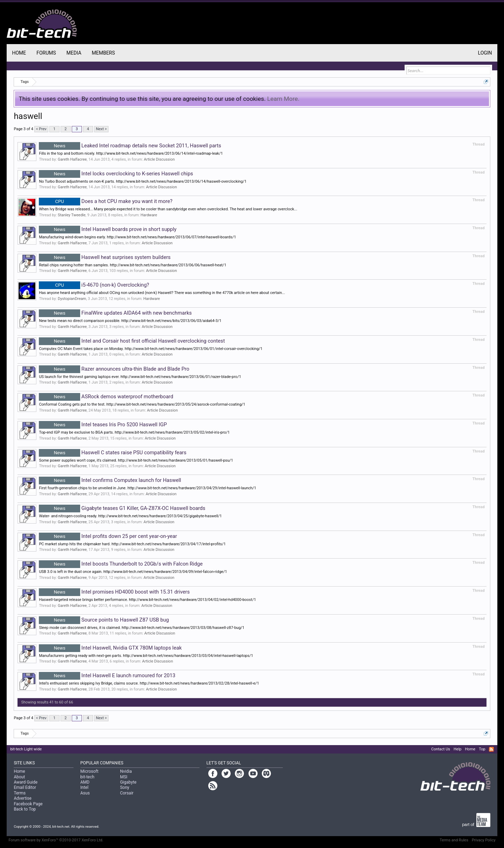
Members (103, 53)
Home (19, 53)
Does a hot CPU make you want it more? (106, 201)
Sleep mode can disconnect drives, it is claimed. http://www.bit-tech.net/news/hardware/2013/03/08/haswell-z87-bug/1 (142, 628)
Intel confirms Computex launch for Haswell (110, 480)
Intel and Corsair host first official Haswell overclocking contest (132, 341)
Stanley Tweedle (72, 215)
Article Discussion (159, 159)
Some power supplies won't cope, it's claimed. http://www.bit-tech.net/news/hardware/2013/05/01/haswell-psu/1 (136, 460)
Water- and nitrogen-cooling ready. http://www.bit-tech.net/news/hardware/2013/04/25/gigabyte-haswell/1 (130, 516)
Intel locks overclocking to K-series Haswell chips (116, 174)
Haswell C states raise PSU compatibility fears (113, 453)
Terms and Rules (454, 840)
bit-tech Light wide (26, 749)
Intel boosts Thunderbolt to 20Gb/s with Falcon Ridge (121, 564)
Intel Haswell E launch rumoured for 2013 (107, 675)
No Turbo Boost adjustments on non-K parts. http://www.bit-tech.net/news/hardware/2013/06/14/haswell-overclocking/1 (143, 181)
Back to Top (25, 809)
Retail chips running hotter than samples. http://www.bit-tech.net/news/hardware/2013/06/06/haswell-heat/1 (132, 265)
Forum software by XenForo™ (56, 840)
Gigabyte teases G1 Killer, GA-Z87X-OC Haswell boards (122, 508)
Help (458, 749)
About (19, 777)
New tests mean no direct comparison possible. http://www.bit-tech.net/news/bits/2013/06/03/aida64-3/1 (130, 321)
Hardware (149, 215)
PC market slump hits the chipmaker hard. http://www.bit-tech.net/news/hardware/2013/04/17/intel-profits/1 (132, 544)
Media (74, 53)
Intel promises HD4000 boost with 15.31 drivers (114, 592)
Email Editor (25, 787)
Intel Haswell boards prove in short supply (108, 229)
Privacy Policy (484, 840)
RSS (491, 749)
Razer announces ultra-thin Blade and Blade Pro (114, 369)
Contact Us (441, 749)
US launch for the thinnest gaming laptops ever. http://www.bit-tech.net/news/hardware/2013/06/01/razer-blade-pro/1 (140, 377)
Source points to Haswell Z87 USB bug (104, 620)
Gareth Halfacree (72, 159)
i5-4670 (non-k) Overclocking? (94, 285)
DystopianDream (72, 299)
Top (482, 749)
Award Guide (26, 782)
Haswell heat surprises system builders (105, 257)
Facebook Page (28, 804)
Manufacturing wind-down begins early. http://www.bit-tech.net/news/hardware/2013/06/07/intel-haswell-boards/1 (137, 237)
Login (485, 53)
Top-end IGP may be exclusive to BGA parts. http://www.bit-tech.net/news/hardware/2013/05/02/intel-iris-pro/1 (134, 432)
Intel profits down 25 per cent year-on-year (108, 536)
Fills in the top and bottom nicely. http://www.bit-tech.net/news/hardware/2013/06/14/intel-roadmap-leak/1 (131, 153)
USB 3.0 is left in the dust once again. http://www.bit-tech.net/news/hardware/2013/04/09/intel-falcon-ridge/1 (133, 572)
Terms (20, 793)
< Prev (41, 129)
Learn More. (283, 99)
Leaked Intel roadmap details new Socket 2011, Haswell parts (130, 146)
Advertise (22, 798)
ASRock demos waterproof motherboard (106, 397)
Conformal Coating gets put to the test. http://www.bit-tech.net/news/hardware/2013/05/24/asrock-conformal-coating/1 (142, 404)
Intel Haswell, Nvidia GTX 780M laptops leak (110, 648)
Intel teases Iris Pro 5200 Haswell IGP (103, 425)
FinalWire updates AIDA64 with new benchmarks (115, 313)
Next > (101, 129)
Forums (46, 53)
